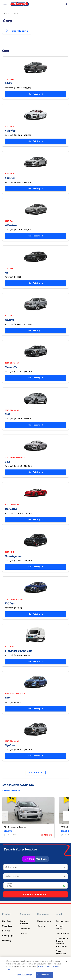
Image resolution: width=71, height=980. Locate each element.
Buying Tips (8, 936)
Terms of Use (62, 921)
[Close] (67, 961)
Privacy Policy (59, 927)
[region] (35, 968)
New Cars (29, 859)
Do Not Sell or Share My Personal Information (62, 942)
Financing (7, 940)
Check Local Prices (35, 894)
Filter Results (17, 31)
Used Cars (42, 859)
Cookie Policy (62, 933)
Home (7, 14)
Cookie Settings (25, 975)
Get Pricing (36, 94)
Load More (36, 772)
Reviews (6, 931)
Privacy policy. (44, 966)
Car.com (41, 926)
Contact (24, 933)
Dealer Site (25, 929)
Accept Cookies (44, 975)
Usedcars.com (44, 921)
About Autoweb (24, 922)
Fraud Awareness (61, 952)
